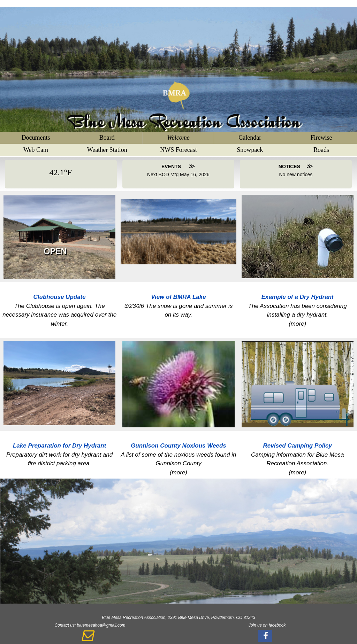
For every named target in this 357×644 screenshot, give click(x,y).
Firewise (321, 138)
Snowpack (250, 150)
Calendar (250, 138)
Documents (36, 138)
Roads (321, 150)
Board (107, 138)
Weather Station (107, 150)
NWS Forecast (178, 150)
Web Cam (36, 150)
